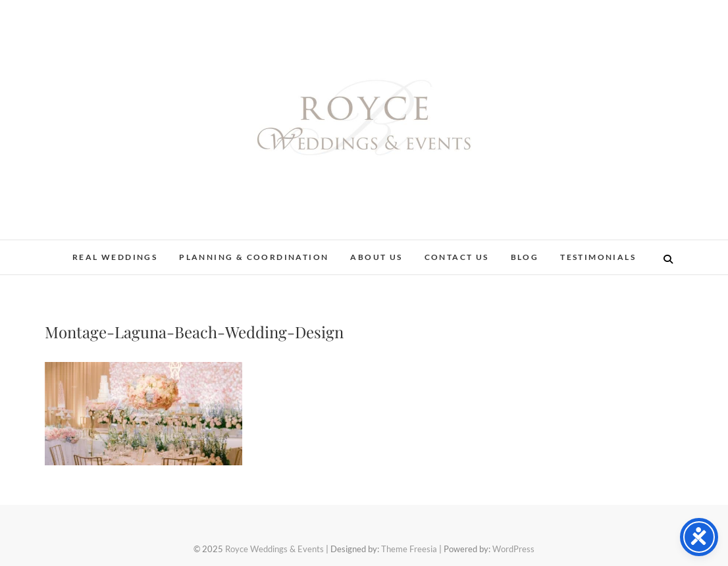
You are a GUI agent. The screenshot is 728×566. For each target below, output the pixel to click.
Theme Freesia (409, 549)
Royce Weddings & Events (274, 549)
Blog (525, 257)
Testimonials (598, 257)
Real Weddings (115, 257)
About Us (376, 257)
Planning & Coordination (254, 257)
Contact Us (457, 257)
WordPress (513, 549)
